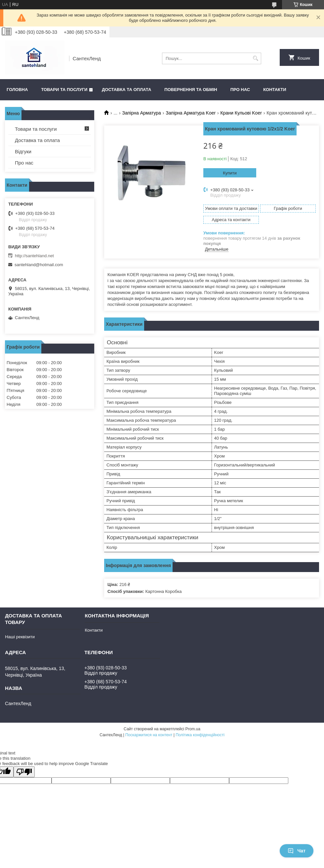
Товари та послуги (64, 90)
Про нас (240, 90)
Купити (230, 173)
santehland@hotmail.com (39, 265)
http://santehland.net (34, 256)
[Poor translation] (24, 772)
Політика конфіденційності (200, 735)
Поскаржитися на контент (149, 735)
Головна (17, 90)
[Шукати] (255, 58)
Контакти (275, 90)
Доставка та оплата (126, 90)
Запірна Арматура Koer (191, 113)
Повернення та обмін (191, 90)
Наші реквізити (20, 637)
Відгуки (23, 151)
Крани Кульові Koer (241, 113)
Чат (297, 851)
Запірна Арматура (142, 113)
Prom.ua (193, 729)
